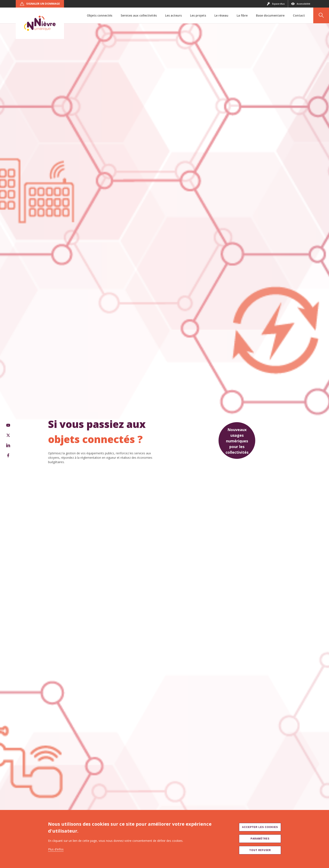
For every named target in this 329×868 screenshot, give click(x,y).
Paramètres (260, 839)
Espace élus (276, 4)
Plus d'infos (56, 849)
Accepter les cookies (260, 827)
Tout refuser (260, 850)
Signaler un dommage (40, 4)
